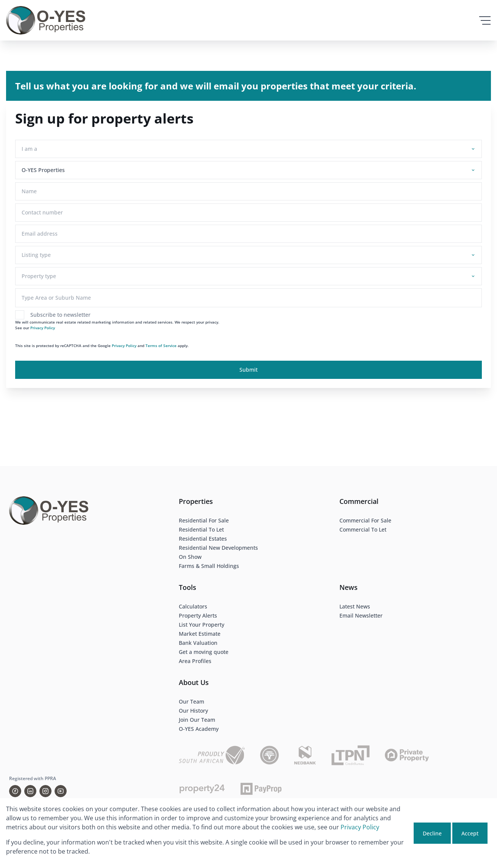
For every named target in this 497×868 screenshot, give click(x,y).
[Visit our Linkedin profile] (30, 791)
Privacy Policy (43, 328)
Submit (248, 370)
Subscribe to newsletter (60, 315)
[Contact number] (248, 213)
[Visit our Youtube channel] (61, 791)
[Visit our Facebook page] (15, 791)
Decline (432, 833)
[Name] (248, 191)
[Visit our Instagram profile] (45, 791)
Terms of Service (161, 346)
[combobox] (247, 149)
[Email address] (248, 234)
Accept (470, 833)
